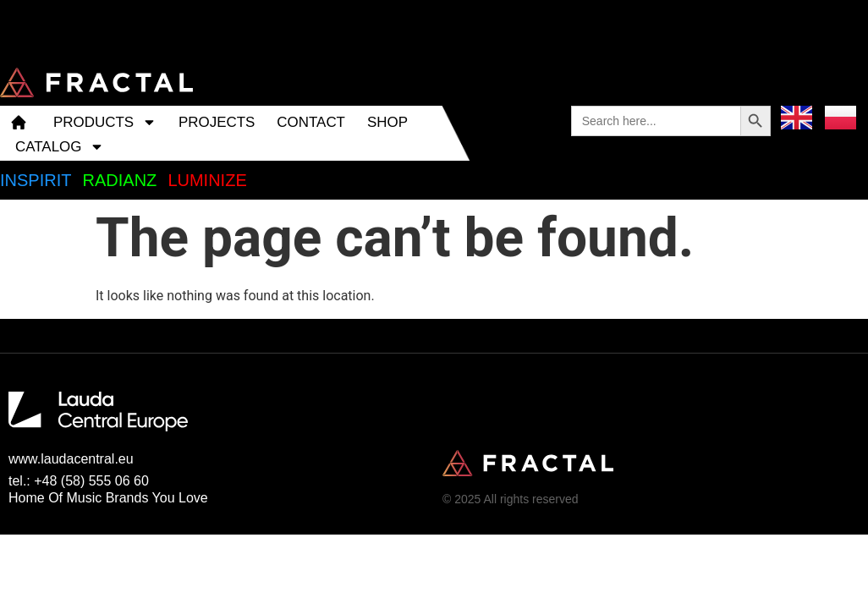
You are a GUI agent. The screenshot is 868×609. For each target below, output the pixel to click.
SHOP (387, 122)
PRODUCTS (105, 122)
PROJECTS (217, 122)
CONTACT (311, 122)
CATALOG (60, 147)
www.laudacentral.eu (71, 459)
